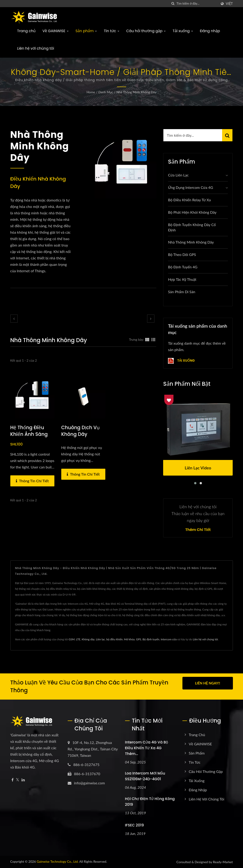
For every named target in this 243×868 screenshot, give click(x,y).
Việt (229, 4)
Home (91, 92)
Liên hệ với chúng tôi (36, 48)
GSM (72, 639)
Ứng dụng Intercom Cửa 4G (190, 187)
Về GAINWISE (56, 31)
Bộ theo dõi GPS (182, 254)
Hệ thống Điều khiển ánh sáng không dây (29, 434)
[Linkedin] (23, 780)
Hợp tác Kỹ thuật (182, 279)
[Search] (197, 4)
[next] (151, 319)
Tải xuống (183, 31)
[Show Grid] (147, 339)
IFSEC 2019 (134, 825)
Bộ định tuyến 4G (183, 267)
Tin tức (112, 31)
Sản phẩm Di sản (182, 292)
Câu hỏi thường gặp (146, 31)
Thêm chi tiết (198, 530)
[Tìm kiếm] (173, 4)
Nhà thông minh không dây (136, 92)
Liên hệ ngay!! (208, 683)
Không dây (88, 639)
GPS (139, 639)
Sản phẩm (86, 31)
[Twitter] (18, 780)
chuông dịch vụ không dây (81, 431)
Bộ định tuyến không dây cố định (192, 227)
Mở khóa (129, 639)
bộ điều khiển (114, 639)
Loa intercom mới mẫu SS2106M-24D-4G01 (145, 776)
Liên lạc (101, 639)
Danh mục (106, 92)
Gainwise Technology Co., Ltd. (58, 861)
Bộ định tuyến (151, 639)
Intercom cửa (169, 639)
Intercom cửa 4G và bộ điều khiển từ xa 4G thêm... (147, 748)
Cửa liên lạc (178, 175)
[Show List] (153, 339)
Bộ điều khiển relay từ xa (189, 200)
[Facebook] (13, 780)
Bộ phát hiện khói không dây (192, 212)
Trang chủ (27, 31)
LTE (78, 639)
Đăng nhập (210, 31)
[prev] (14, 319)
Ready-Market (223, 862)
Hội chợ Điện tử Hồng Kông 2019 (150, 802)
